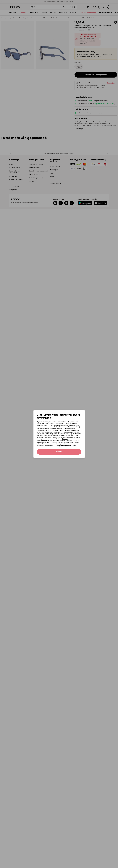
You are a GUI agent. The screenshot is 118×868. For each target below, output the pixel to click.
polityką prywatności (67, 446)
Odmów (65, 439)
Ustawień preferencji (45, 434)
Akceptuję (45, 441)
